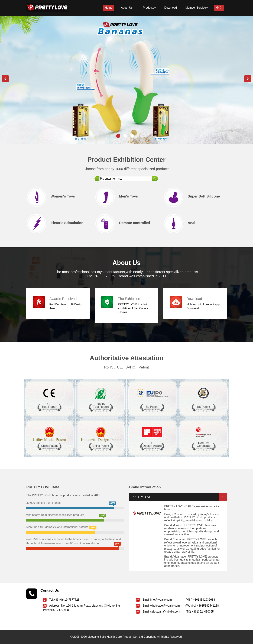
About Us (128, 8)
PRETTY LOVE (141, 497)
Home (109, 8)
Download (171, 8)
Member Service (197, 8)
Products (149, 8)
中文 (219, 8)
